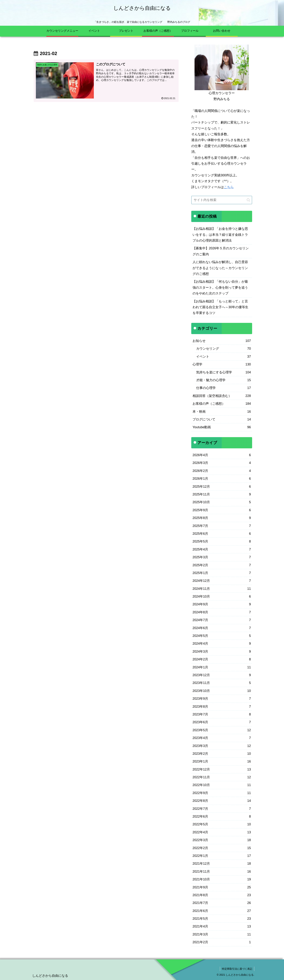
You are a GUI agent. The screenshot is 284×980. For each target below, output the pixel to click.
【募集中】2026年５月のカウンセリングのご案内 (221, 251)
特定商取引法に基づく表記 (237, 969)
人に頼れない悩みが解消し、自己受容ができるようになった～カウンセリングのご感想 (220, 268)
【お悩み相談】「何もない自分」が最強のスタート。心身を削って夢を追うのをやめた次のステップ (220, 287)
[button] (248, 200)
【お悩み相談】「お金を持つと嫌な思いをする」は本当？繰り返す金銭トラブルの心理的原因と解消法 (220, 235)
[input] (222, 200)
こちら (229, 187)
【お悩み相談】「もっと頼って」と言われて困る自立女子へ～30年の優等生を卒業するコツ (220, 307)
